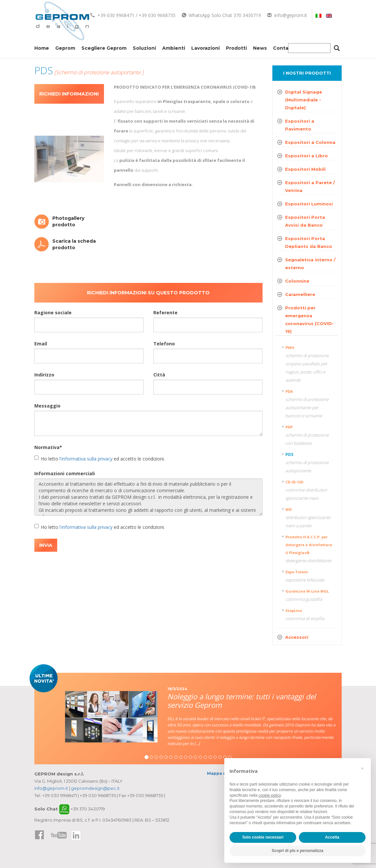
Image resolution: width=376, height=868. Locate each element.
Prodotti (236, 48)
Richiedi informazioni (69, 94)
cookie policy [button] (270, 795)
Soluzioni (144, 48)
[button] (362, 769)
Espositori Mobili (305, 169)
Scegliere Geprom (104, 48)
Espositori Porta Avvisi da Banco (305, 221)
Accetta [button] (332, 837)
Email (41, 344)
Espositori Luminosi (309, 204)
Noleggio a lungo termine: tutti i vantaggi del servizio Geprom (242, 701)
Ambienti (174, 48)
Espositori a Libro (307, 156)
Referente (165, 312)
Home (42, 48)
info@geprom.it (287, 15)
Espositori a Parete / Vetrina (310, 186)
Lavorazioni (205, 48)
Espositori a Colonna (310, 142)
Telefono (164, 344)
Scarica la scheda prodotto (74, 244)
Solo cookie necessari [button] (263, 837)
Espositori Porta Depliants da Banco (309, 242)
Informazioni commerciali (65, 473)
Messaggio (47, 406)
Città (159, 375)
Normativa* (48, 447)
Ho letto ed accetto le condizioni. (100, 459)
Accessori (297, 637)
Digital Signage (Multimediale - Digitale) (304, 100)
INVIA (46, 545)
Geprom (65, 48)
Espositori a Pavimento (300, 125)
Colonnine (297, 281)
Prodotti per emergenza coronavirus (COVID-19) (309, 320)
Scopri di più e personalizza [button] (298, 851)
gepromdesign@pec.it (95, 788)
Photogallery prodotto (68, 221)
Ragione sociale (53, 312)
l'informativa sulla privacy (86, 459)
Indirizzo (44, 375)
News (260, 48)
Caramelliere (300, 294)
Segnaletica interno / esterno (310, 264)
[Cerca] (337, 49)
